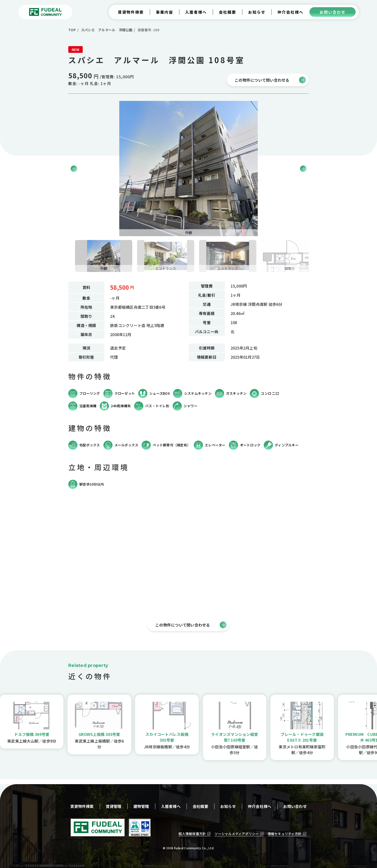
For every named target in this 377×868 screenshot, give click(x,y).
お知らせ (228, 806)
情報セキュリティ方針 (285, 834)
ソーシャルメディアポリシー (237, 834)
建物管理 (141, 806)
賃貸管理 (114, 806)
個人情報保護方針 (192, 834)
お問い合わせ (295, 806)
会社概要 (200, 806)
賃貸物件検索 (82, 806)
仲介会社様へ (260, 806)
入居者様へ (171, 806)
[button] (303, 168)
